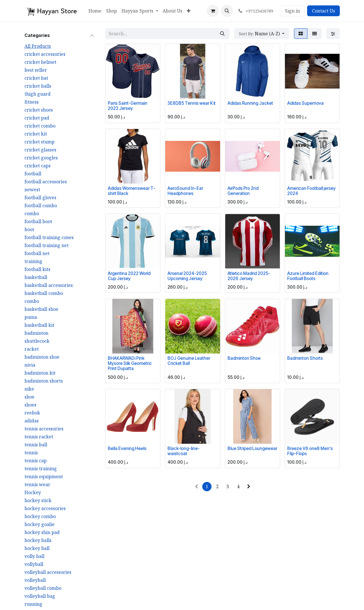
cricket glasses (40, 150)
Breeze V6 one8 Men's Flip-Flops (310, 451)
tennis (31, 453)
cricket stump (40, 142)
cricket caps (38, 166)
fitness (32, 102)
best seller (36, 70)
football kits (37, 269)
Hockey (33, 492)
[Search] (222, 34)
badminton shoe (42, 357)
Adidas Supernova (305, 103)
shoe (29, 397)
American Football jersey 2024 (311, 191)
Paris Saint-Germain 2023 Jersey (128, 106)
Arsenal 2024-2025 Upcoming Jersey (187, 276)
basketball (36, 277)
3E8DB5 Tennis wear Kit (192, 103)
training (33, 261)
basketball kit (39, 325)
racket (32, 349)
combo (32, 213)
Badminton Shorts (305, 358)
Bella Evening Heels (127, 448)
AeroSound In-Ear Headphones (185, 191)
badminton (36, 333)
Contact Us (323, 11)
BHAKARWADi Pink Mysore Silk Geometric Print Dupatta (130, 363)
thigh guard (38, 94)
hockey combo (40, 516)
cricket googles (41, 158)
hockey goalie (40, 524)
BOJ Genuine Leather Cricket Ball (189, 361)
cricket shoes (39, 110)
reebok (32, 413)
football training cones (49, 237)
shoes (30, 405)
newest (32, 190)
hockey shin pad (42, 532)
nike (29, 389)
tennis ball (36, 445)
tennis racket (39, 437)
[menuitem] (95, 11)
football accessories (46, 182)
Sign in (292, 11)
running (33, 604)
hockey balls (38, 540)
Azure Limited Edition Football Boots (308, 276)
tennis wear (37, 484)
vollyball (34, 564)
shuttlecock (37, 341)
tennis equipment (44, 477)
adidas (32, 421)
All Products (38, 46)
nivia (30, 365)
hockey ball (37, 548)
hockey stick (38, 500)
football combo (41, 206)
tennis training (41, 469)
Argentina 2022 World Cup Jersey (129, 276)
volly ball (34, 556)
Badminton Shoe (244, 358)
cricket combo (40, 126)
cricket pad (37, 118)
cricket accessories (45, 54)
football (33, 174)
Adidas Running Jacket (250, 103)
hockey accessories (45, 508)
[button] (227, 11)
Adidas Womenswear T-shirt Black (132, 191)
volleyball (35, 580)
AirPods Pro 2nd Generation (243, 191)
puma (31, 317)
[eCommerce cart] (213, 11)
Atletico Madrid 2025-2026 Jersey (249, 276)
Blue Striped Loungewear (252, 448)
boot (29, 229)
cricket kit (36, 134)
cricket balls (38, 86)
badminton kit (40, 373)
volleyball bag (40, 596)
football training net (46, 245)
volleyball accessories (48, 572)
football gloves (40, 198)
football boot (38, 221)
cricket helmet (40, 62)
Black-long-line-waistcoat (184, 451)
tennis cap (36, 461)
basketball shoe (41, 309)
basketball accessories (49, 285)
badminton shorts (44, 381)
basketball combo (44, 293)
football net (37, 253)
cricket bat (36, 78)
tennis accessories (44, 429)
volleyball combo (43, 588)
